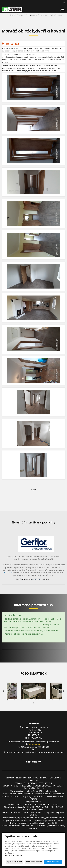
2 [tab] (11, 700)
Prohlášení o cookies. (14, 855)
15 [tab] (56, 700)
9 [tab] (35, 700)
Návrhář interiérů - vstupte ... (33, 579)
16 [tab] (60, 700)
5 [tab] (21, 700)
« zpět (34, 490)
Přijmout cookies (53, 862)
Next (64, 691)
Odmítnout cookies (34, 862)
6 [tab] (25, 700)
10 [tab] (39, 700)
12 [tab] (46, 700)
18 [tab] (33, 703)
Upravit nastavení (15, 862)
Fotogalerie (30, 15)
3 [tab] (14, 700)
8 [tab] (32, 700)
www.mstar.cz (35, 744)
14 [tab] (53, 700)
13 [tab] (49, 700)
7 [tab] (28, 700)
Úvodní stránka (17, 15)
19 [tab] (37, 703)
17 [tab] (30, 703)
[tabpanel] (33, 691)
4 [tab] (18, 700)
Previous (3, 691)
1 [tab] (7, 700)
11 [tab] (42, 700)
